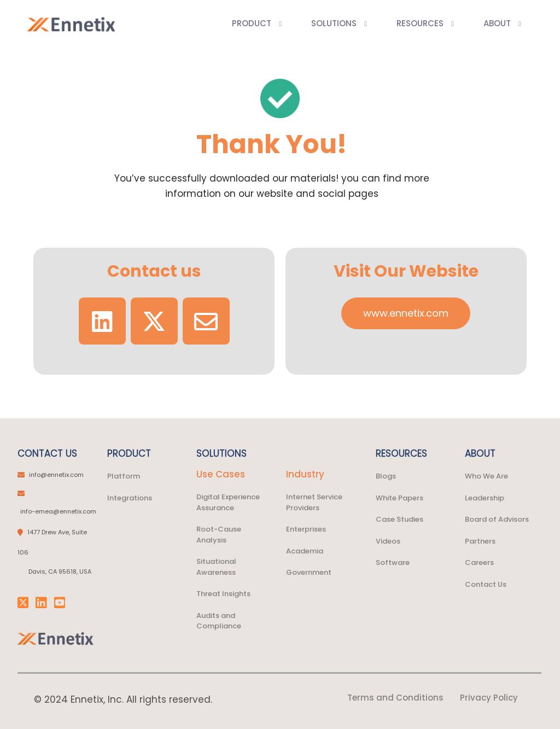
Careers (479, 562)
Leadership (485, 498)
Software (393, 562)
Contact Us (486, 584)
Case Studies (399, 519)
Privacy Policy (489, 698)
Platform (124, 476)
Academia (305, 551)
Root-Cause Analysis (219, 535)
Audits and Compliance (219, 621)
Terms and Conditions (395, 698)
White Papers (399, 498)
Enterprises (306, 529)
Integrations (130, 498)
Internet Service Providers (314, 502)
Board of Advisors (497, 519)
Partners (480, 541)
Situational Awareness (216, 567)
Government (309, 572)
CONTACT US (47, 453)
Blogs (386, 476)
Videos (388, 541)
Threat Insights (223, 594)
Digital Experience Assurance (228, 502)
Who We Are (486, 476)
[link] (56, 638)
